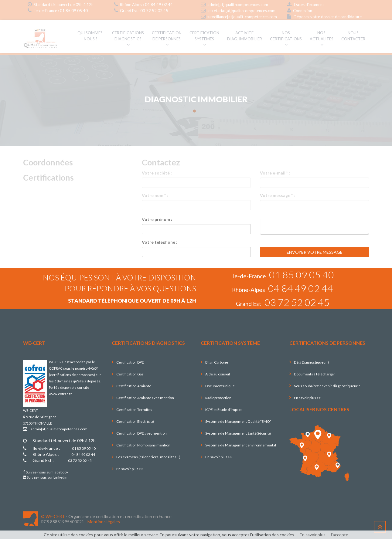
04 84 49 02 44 (301, 288)
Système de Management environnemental (241, 445)
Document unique (220, 386)
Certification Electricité (135, 421)
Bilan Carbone (217, 362)
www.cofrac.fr (60, 394)
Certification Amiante (134, 386)
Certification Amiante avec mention (145, 398)
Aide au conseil (218, 374)
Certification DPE (130, 362)
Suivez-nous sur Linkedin (45, 477)
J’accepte (339, 535)
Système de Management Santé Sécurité (238, 433)
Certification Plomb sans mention (143, 445)
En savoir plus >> (130, 469)
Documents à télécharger (315, 374)
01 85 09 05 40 (302, 275)
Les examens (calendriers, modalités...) (148, 457)
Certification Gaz (130, 374)
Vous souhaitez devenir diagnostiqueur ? (327, 386)
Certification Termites (134, 410)
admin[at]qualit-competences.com (59, 429)
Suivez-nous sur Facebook (46, 472)
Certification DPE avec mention (141, 433)
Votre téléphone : (160, 242)
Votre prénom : (157, 219)
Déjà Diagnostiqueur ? (312, 362)
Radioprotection (218, 398)
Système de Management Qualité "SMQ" (238, 421)
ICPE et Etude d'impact (223, 410)
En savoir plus (313, 535)
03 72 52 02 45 (297, 302)
